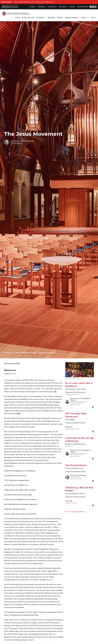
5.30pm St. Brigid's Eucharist (25, 353)
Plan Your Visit (28, 18)
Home (18, 18)
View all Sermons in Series (75, 512)
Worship (41, 18)
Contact (72, 7)
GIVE (93, 18)
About (85, 18)
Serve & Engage (72, 18)
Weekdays (41, 7)
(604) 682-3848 (83, 7)
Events (60, 18)
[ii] (19, 413)
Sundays (32, 7)
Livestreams (52, 7)
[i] (55, 392)
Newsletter (63, 7)
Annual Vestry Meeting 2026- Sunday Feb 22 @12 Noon (34, 2)
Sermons (51, 18)
